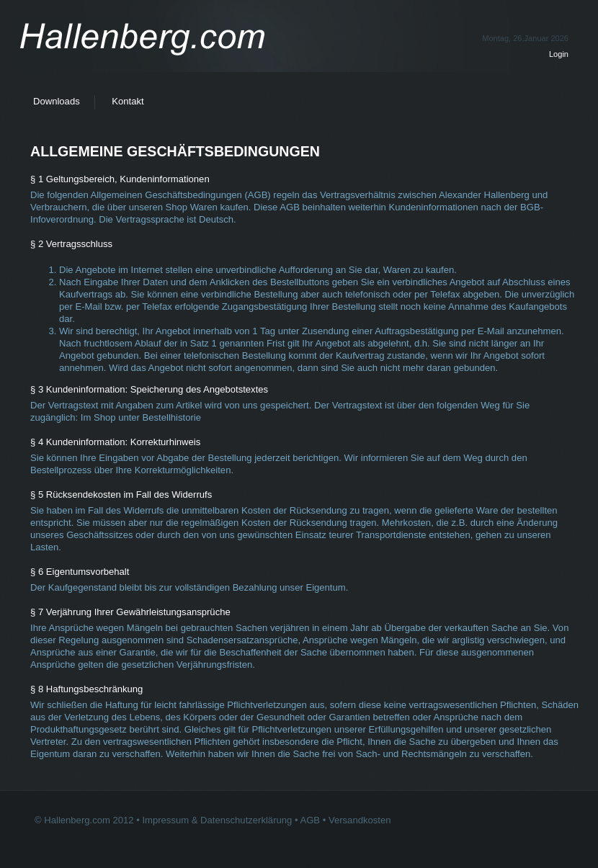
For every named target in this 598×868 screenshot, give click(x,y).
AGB (310, 820)
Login (559, 54)
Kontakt (128, 101)
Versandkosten (360, 820)
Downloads (57, 101)
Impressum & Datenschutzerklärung (217, 820)
